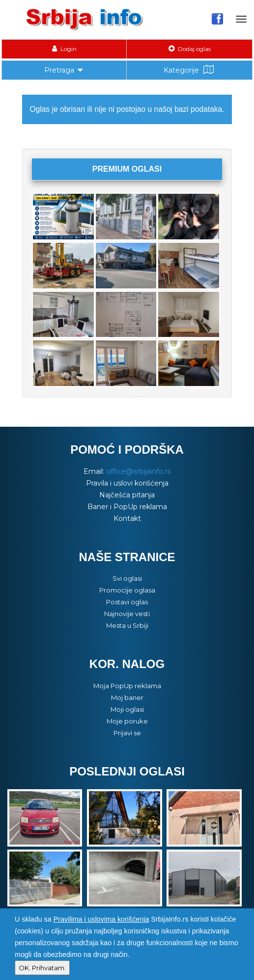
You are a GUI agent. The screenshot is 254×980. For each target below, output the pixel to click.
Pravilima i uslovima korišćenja (101, 919)
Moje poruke (127, 721)
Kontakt (127, 518)
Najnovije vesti (127, 614)
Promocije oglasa (127, 590)
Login (64, 49)
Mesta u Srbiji (127, 625)
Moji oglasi (127, 709)
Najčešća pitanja (127, 495)
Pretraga (64, 69)
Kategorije (190, 70)
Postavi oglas (127, 602)
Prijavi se (127, 733)
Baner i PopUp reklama (127, 507)
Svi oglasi (127, 578)
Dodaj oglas (190, 49)
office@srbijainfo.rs (138, 471)
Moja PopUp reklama (127, 686)
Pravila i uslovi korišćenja (127, 483)
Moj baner (127, 697)
